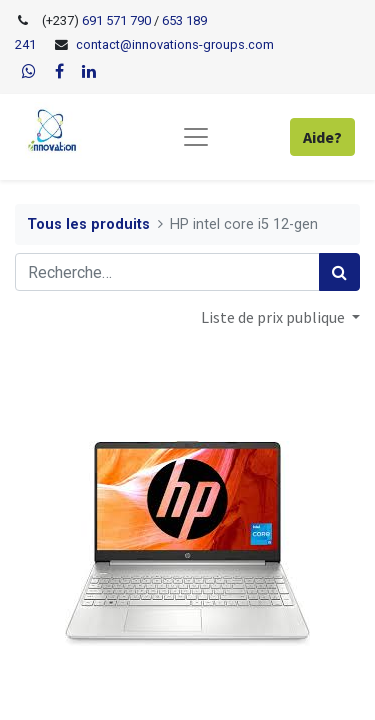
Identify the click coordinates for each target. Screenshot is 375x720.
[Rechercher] (339, 272)
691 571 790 (115, 20)
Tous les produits (88, 224)
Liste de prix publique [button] (274, 317)
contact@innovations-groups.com (175, 44)
